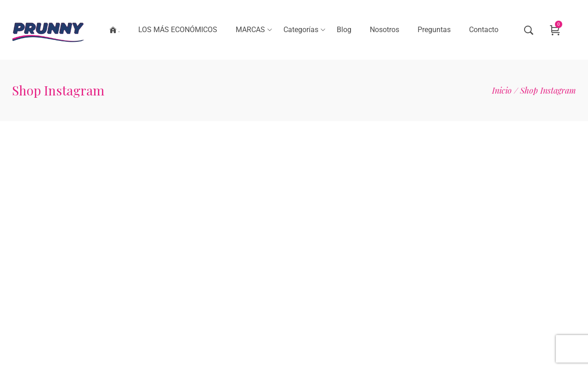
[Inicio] (502, 90)
